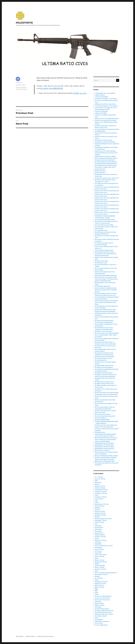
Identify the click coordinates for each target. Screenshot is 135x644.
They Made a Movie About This (103, 612)
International (98, 548)
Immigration (98, 544)
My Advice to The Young (101, 261)
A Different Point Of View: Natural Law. (105, 104)
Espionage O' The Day (101, 520)
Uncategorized (99, 620)
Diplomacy (98, 508)
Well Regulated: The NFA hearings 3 (104, 447)
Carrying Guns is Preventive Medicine (105, 142)
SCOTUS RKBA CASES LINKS (102, 286)
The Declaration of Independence (104, 322)
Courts (97, 495)
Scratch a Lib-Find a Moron (102, 598)
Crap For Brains (99, 499)
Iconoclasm (98, 542)
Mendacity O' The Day (101, 562)
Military (97, 564)
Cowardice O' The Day (101, 497)
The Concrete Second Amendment (104, 321)
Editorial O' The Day (100, 513)
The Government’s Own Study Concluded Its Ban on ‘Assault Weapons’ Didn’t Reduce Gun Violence (107, 335)
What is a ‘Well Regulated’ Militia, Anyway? (106, 456)
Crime (96, 501)
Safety (96, 593)
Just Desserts (98, 551)
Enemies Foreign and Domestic (103, 519)
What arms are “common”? (102, 450)
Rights (97, 589)
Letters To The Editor (101, 555)
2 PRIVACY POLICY (100, 95)
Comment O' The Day (101, 492)
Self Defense (98, 602)
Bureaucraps (98, 483)
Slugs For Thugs (99, 603)
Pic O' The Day (99, 578)
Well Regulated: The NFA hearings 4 (104, 449)
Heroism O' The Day (100, 537)
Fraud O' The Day (99, 522)
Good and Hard (99, 528)
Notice (96, 571)
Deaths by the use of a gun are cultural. (105, 156)
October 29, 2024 (80, 93)
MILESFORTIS (24, 23)
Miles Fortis (19, 83)
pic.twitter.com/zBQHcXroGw (52, 88)
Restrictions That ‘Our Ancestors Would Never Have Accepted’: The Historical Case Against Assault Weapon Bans (106, 279)
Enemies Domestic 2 (100, 171)
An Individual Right (100, 131)
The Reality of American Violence (104, 373)
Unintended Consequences (102, 621)
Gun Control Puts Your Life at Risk (104, 225)
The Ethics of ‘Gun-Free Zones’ (103, 331)
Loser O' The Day (99, 557)
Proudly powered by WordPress (45, 636)
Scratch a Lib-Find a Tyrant (102, 600)
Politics (97, 580)
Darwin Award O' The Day (102, 504)
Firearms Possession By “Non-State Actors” (107, 178)
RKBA (96, 591)
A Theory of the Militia (101, 113)
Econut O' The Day (100, 511)
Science (97, 594)
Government (98, 529)
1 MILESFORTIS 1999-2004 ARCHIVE (105, 93)
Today (96, 618)
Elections (97, 517)
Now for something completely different (106, 573)
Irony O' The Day (99, 549)
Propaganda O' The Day (101, 582)
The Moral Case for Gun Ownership (104, 357)
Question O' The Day (100, 584)
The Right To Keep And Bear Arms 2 (104, 384)
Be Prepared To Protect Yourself (103, 140)
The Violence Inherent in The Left (104, 611)
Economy (97, 510)
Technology (98, 607)
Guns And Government (101, 230)
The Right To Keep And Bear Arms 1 (104, 382)
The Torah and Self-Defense (102, 414)
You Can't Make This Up (101, 625)
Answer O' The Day (100, 479)
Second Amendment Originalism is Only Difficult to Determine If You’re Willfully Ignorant (106, 290)
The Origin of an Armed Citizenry (104, 367)
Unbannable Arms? (100, 432)
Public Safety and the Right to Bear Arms (106, 275)
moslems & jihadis (100, 566)
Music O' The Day (99, 567)
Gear (96, 524)
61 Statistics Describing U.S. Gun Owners (106, 99)
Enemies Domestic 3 (100, 173)
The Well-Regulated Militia (102, 420)
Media (96, 558)
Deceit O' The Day (100, 506)
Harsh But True (99, 533)
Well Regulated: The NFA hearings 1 (104, 443)
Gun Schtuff (98, 531)
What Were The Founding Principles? (105, 461)
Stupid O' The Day (100, 605)
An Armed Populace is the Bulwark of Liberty (107, 129)
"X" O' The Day (99, 477)
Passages (97, 576)
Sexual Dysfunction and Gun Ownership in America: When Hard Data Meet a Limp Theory (106, 303)
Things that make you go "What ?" (104, 614)
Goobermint (98, 526)
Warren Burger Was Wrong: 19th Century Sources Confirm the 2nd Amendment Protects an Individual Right (106, 440)
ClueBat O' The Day (100, 488)
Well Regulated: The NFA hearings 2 (104, 445)
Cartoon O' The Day (100, 486)
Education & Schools (100, 515)
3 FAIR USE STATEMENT (101, 97)
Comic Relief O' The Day (101, 490)
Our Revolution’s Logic (101, 263)
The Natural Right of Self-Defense (104, 366)
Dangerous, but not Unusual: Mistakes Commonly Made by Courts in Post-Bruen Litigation (106, 153)
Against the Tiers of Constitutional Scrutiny (107, 119)
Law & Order (98, 553)
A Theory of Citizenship (101, 111)
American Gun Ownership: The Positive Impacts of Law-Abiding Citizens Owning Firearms (106, 122)
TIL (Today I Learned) (101, 616)
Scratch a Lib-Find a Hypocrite (103, 596)
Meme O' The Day (100, 560)
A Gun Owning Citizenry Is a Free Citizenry (106, 106)
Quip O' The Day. (99, 585)
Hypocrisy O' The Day (101, 540)
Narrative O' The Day (100, 569)
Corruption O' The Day (101, 493)
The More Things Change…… (103, 609)
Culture (97, 502)
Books (96, 481)
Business (97, 484)
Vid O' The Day (99, 623)
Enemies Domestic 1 (100, 169)
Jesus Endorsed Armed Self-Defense (105, 252)
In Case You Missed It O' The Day (104, 546)
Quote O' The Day (99, 587)
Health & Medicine (100, 535)
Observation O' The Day (101, 575)
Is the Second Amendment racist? (104, 250)
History (97, 538)
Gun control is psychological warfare (105, 220)
